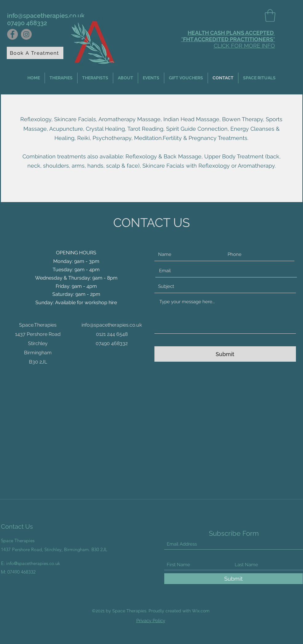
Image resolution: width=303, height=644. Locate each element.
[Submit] (225, 354)
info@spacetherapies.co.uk (46, 16)
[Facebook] (12, 34)
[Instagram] (26, 34)
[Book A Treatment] (35, 53)
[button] (270, 15)
